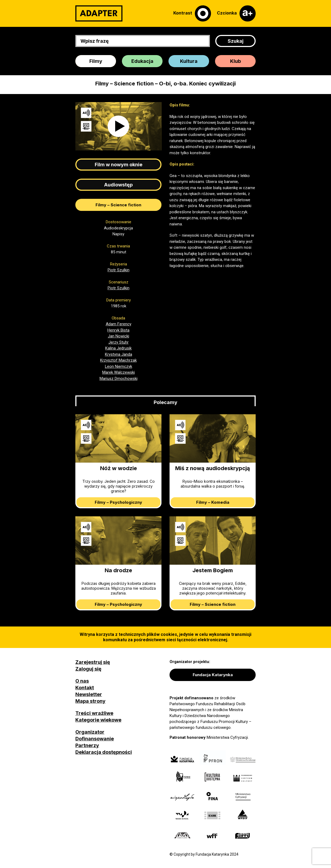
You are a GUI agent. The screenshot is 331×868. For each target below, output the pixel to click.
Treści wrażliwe (94, 713)
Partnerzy (87, 745)
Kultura (189, 61)
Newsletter (89, 694)
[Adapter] (99, 13)
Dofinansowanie (95, 739)
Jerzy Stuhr (119, 342)
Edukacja (142, 61)
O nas (82, 681)
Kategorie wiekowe (98, 720)
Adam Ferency (119, 324)
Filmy (96, 61)
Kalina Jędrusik (118, 348)
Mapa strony (90, 701)
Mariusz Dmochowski (119, 379)
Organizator (90, 732)
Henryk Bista (118, 330)
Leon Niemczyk (119, 366)
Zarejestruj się (93, 662)
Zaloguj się (88, 669)
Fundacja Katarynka (213, 675)
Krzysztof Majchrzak (118, 360)
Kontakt (85, 688)
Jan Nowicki (119, 336)
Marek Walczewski (119, 372)
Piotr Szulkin (119, 270)
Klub (235, 61)
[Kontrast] (192, 13)
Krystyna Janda (119, 354)
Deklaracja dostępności (104, 752)
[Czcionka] (236, 13)
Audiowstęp (118, 185)
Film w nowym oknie (119, 165)
